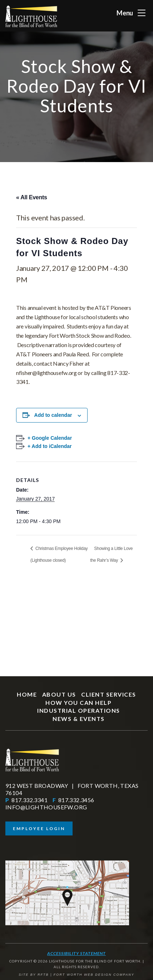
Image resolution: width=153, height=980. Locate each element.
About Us (59, 694)
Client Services (109, 694)
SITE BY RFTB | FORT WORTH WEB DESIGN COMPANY (76, 975)
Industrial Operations (79, 710)
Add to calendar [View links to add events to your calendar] (53, 415)
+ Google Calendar (50, 438)
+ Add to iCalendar (50, 446)
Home (27, 694)
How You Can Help (78, 703)
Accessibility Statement (76, 953)
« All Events (32, 197)
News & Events (79, 719)
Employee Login (39, 828)
